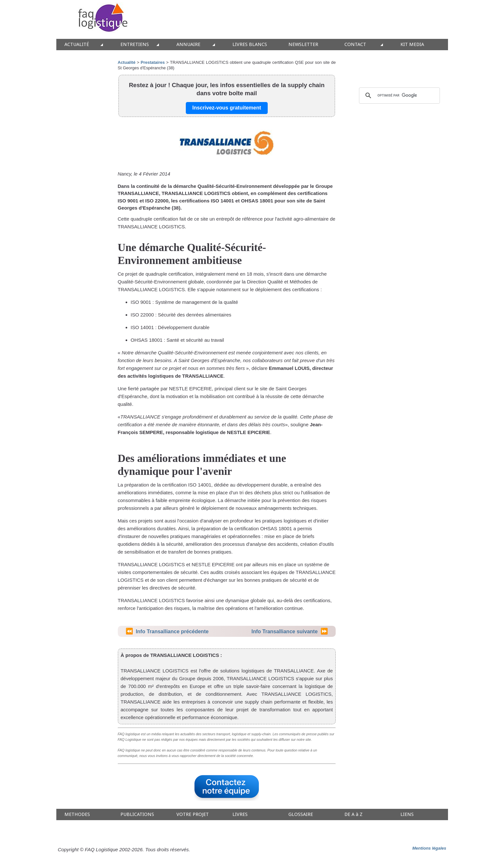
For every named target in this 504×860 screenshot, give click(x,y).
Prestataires (153, 62)
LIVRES (240, 814)
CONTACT (355, 45)
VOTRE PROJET (193, 814)
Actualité (127, 62)
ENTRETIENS (135, 45)
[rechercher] (398, 96)
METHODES (77, 814)
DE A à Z (353, 814)
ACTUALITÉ (77, 45)
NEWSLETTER (303, 45)
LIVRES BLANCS (250, 45)
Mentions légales (429, 848)
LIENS (407, 814)
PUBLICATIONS (137, 814)
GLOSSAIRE (301, 814)
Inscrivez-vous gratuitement (227, 108)
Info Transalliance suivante (285, 631)
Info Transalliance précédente (172, 631)
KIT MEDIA (412, 45)
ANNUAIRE (188, 45)
